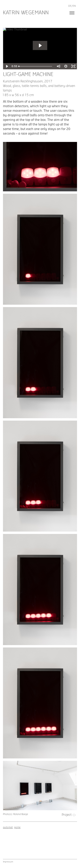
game (17, 827)
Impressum (8, 862)
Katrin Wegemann (26, 13)
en (74, 6)
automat (8, 827)
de (70, 6)
